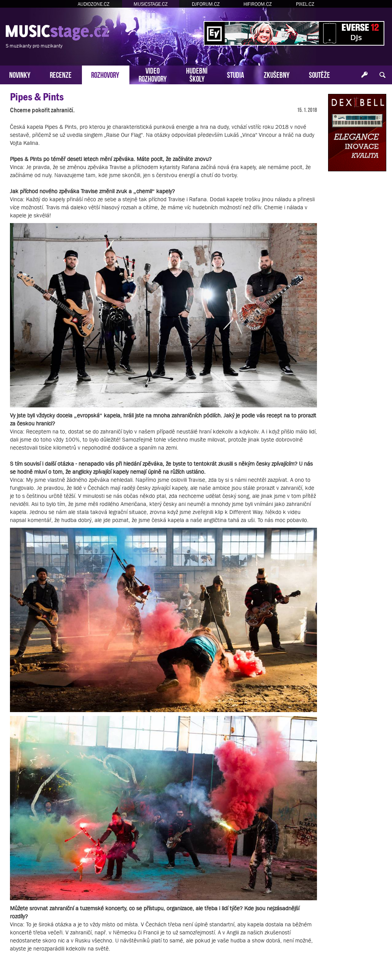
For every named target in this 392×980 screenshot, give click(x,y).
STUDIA (236, 74)
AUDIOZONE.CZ (94, 4)
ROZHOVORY (105, 74)
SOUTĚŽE (319, 74)
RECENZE (61, 74)
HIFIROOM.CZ (258, 4)
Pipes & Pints (37, 97)
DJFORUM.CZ (206, 4)
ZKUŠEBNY (277, 74)
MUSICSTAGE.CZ (151, 4)
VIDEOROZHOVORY (153, 74)
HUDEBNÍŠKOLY (197, 74)
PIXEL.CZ (305, 4)
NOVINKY (20, 74)
